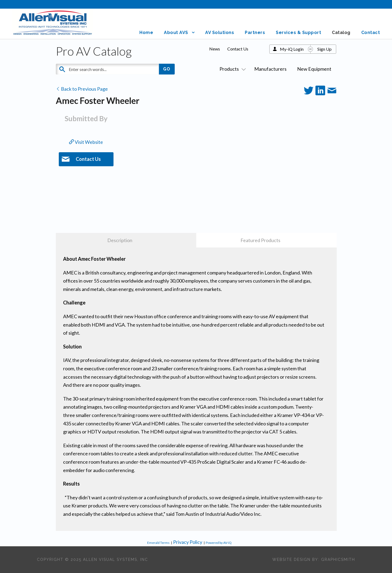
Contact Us (238, 49)
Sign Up (324, 49)
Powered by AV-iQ (219, 543)
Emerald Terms (158, 543)
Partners (255, 33)
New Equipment (314, 69)
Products (232, 69)
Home (146, 33)
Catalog (341, 33)
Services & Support (298, 33)
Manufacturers (270, 69)
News (215, 49)
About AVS (176, 33)
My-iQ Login (292, 49)
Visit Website (86, 142)
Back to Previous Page (82, 89)
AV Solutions (220, 33)
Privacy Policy (188, 542)
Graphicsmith (338, 560)
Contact (371, 33)
